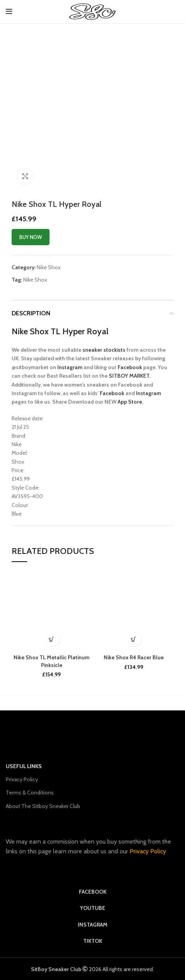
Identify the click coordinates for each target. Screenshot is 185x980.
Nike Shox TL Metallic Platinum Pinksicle (51, 661)
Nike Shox (49, 267)
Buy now (31, 237)
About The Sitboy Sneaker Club (43, 806)
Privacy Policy (22, 779)
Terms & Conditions (30, 793)
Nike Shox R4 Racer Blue (134, 657)
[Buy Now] (52, 639)
